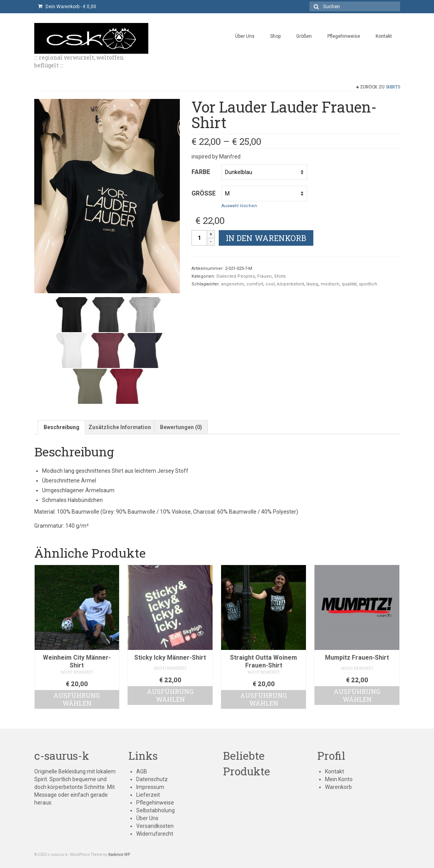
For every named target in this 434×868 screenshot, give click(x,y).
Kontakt (335, 771)
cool (270, 284)
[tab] (61, 427)
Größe (204, 193)
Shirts (393, 87)
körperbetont (291, 284)
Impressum (150, 787)
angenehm (233, 284)
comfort (255, 284)
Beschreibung (61, 427)
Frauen (264, 276)
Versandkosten (155, 826)
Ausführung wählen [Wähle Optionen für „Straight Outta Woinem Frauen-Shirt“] (264, 699)
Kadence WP (119, 855)
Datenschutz (152, 779)
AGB (142, 771)
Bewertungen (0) (181, 427)
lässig (312, 284)
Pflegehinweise (155, 803)
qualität (349, 284)
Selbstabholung (156, 810)
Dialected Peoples (236, 276)
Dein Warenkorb (67, 7)
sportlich (368, 284)
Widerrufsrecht (155, 834)
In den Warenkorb (266, 238)
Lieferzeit (148, 795)
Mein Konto (339, 779)
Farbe (201, 172)
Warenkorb (338, 787)
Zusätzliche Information (120, 427)
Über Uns (147, 818)
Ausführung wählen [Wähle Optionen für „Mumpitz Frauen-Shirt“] (357, 695)
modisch (330, 284)
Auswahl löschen (239, 206)
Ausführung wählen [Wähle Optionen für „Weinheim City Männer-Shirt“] (77, 699)
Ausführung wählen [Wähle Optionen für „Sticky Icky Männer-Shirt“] (170, 695)
